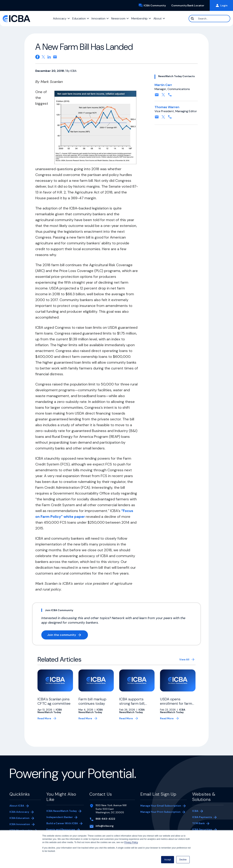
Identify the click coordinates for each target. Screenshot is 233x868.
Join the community (68, 636)
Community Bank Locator (189, 5)
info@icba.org (105, 826)
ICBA (195, 811)
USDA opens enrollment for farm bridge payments (176, 703)
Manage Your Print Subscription (160, 812)
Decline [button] (183, 860)
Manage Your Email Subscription (161, 806)
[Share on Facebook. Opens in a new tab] (37, 57)
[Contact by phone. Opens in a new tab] (170, 96)
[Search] (209, 19)
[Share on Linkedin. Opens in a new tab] (49, 57)
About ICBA (17, 806)
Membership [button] (139, 18)
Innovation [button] (98, 18)
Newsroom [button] (118, 18)
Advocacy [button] (60, 18)
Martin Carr (163, 85)
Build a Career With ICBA (62, 823)
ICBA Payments (204, 817)
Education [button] (79, 18)
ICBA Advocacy (19, 812)
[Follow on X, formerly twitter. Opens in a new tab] (163, 96)
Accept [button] (168, 860)
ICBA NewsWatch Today (62, 811)
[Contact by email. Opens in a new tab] (157, 96)
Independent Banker (60, 817)
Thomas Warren (167, 107)
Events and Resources (61, 829)
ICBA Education (19, 818)
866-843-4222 (105, 819)
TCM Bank (204, 824)
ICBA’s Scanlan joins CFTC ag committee (54, 701)
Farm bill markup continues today (92, 701)
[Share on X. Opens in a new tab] (43, 57)
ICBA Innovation (20, 824)
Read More (44, 718)
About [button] (158, 18)
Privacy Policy (131, 842)
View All (184, 659)
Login (221, 5)
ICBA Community (153, 5)
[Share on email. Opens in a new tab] (55, 57)
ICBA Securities (202, 829)
